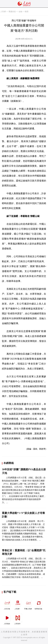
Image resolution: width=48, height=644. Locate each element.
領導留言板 (39, 604)
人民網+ (18, 604)
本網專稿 (9, 463)
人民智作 (18, 619)
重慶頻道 (12, 12)
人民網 (3, 12)
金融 (20, 12)
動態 (27, 12)
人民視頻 (7, 619)
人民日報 (7, 604)
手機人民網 (28, 604)
